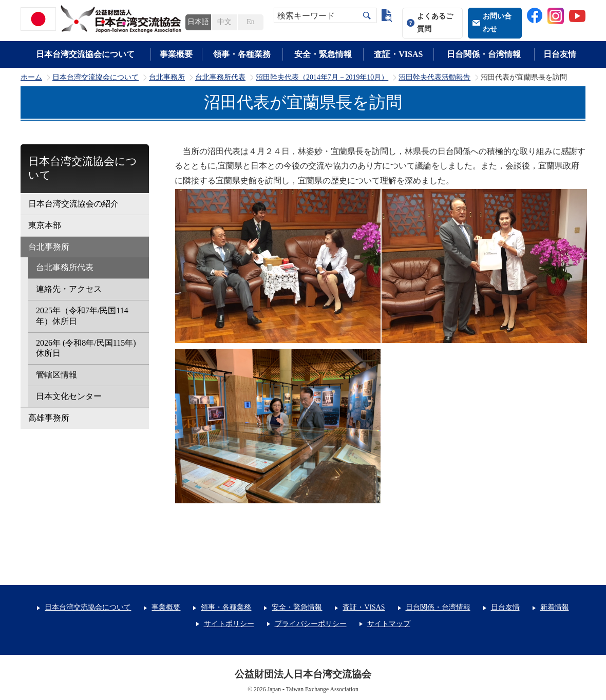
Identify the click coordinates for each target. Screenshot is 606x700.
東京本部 (45, 225)
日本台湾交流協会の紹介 (73, 204)
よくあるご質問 (435, 23)
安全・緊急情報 (323, 54)
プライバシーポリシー (311, 624)
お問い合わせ (497, 23)
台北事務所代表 (220, 78)
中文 (224, 22)
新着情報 (555, 607)
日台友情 (560, 54)
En (250, 22)
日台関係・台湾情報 (484, 54)
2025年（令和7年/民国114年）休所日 (82, 316)
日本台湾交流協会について (85, 54)
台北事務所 (167, 78)
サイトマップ (389, 624)
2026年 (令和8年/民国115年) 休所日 (86, 348)
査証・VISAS (398, 54)
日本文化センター (69, 396)
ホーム (31, 78)
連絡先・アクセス (69, 289)
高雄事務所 (49, 418)
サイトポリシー (229, 624)
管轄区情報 (56, 375)
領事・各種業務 (242, 54)
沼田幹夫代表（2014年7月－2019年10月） (322, 78)
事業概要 (176, 54)
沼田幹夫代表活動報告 (434, 78)
